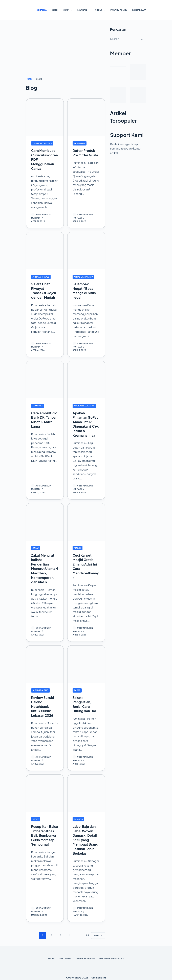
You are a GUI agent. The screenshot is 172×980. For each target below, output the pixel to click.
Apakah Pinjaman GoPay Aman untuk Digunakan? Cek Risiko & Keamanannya (86, 423)
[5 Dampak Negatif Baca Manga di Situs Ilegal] (86, 250)
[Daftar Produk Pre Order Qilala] (86, 117)
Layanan (84, 10)
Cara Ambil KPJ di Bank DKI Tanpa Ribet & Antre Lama (43, 418)
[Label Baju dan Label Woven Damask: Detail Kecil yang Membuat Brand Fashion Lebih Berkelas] (86, 791)
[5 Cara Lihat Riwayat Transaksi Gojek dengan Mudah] (45, 250)
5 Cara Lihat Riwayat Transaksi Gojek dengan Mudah (44, 290)
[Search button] (142, 39)
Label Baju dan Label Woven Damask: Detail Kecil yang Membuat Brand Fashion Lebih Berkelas (86, 837)
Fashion (78, 817)
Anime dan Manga (83, 276)
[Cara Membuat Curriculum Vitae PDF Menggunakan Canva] (45, 117)
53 (87, 932)
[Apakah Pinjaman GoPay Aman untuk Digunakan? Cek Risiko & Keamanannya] (86, 379)
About (101, 10)
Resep (36, 817)
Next (98, 932)
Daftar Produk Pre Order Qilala (85, 153)
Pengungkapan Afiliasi (112, 955)
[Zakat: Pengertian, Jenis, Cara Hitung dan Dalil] (86, 662)
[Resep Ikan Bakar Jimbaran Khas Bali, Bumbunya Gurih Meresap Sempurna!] (45, 791)
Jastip (68, 10)
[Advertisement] (66, 52)
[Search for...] (124, 39)
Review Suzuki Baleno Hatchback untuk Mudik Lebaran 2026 (43, 704)
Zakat (36, 546)
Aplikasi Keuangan (84, 405)
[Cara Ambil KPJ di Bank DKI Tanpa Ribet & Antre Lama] (45, 379)
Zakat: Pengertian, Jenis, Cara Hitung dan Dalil (85, 702)
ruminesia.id (98, 974)
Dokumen (38, 405)
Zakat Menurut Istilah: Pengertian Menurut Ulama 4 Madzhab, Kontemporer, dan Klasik (44, 567)
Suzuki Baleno (41, 688)
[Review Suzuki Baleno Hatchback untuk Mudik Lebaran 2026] (45, 662)
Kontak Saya (139, 10)
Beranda (42, 10)
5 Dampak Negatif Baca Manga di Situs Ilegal (84, 290)
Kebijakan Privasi (85, 955)
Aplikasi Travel (41, 276)
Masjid (78, 546)
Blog (55, 10)
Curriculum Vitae (42, 143)
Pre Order (80, 143)
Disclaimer (65, 955)
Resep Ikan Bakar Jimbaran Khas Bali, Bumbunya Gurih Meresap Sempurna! (45, 835)
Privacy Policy (119, 10)
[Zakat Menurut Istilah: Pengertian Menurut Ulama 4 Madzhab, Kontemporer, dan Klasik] (45, 520)
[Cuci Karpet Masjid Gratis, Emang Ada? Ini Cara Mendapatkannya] (86, 520)
